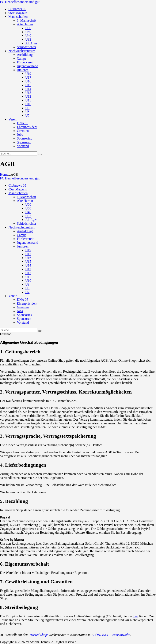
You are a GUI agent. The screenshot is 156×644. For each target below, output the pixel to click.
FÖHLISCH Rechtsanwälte (112, 635)
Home (4, 174)
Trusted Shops (39, 635)
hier (135, 616)
